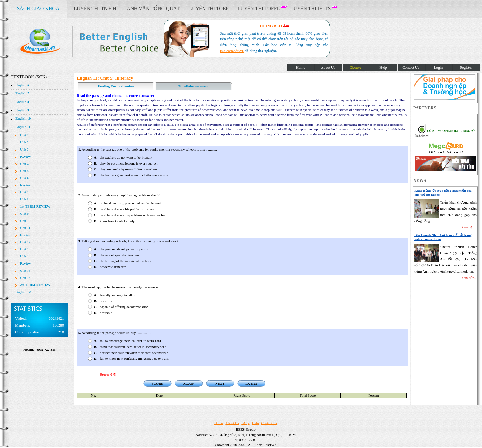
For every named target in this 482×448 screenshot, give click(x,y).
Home (219, 423)
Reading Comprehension (116, 86)
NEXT (220, 384)
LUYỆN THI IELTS (314, 8)
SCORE (157, 384)
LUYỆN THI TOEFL (262, 8)
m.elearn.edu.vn (232, 51)
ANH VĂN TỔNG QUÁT (153, 9)
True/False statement (193, 86)
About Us (232, 423)
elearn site (98, 42)
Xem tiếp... (469, 227)
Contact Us (269, 423)
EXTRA (251, 384)
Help (256, 423)
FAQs (245, 423)
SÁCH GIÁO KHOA (38, 9)
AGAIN (189, 384)
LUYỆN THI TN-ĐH (95, 9)
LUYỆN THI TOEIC (210, 9)
